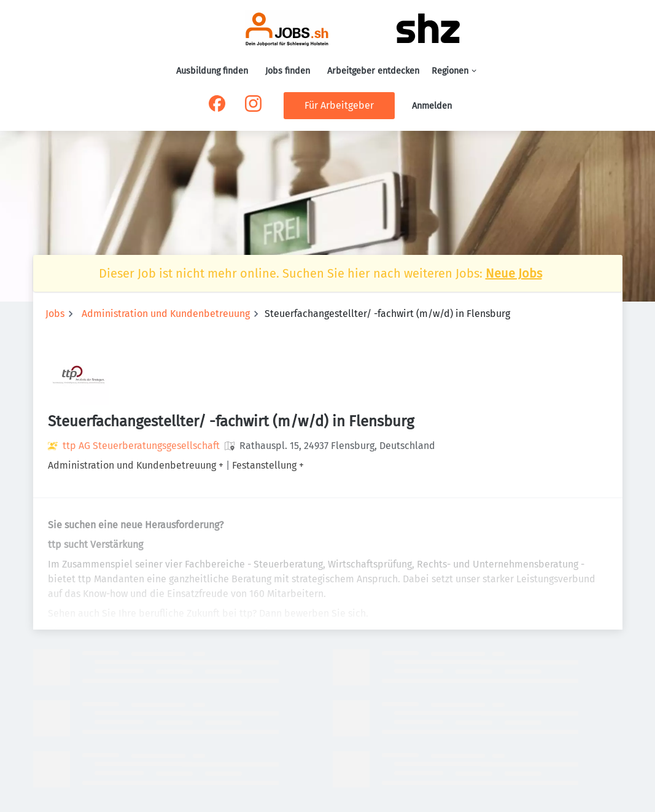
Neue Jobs (514, 273)
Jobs (55, 314)
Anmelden (432, 106)
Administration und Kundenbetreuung (166, 314)
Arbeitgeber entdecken (373, 71)
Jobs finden (288, 71)
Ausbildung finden (212, 71)
